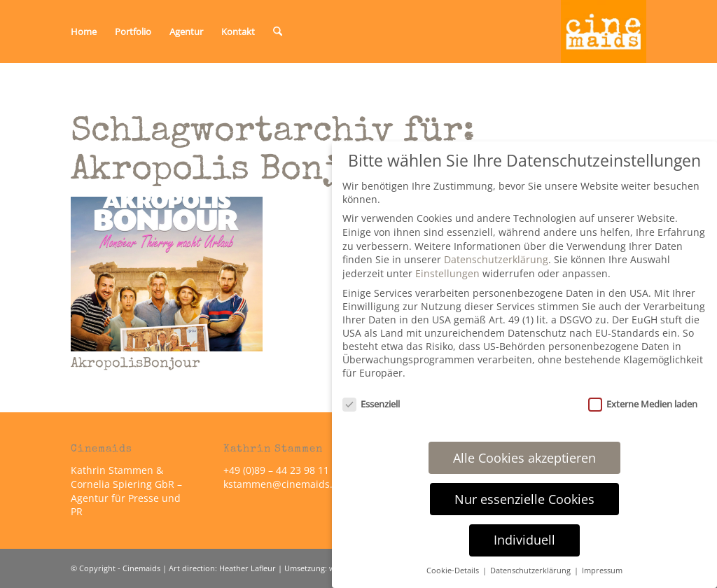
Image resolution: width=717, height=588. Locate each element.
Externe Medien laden (643, 404)
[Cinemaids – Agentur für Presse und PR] (604, 31)
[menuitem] (84, 31)
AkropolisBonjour (135, 364)
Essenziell (371, 404)
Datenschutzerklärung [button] (531, 570)
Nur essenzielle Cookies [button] (524, 499)
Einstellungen (447, 273)
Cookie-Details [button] (454, 570)
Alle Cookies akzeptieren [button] (524, 458)
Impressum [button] (602, 570)
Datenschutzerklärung (496, 259)
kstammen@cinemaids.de (285, 484)
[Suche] (278, 31)
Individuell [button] (524, 540)
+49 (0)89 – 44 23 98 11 (276, 470)
